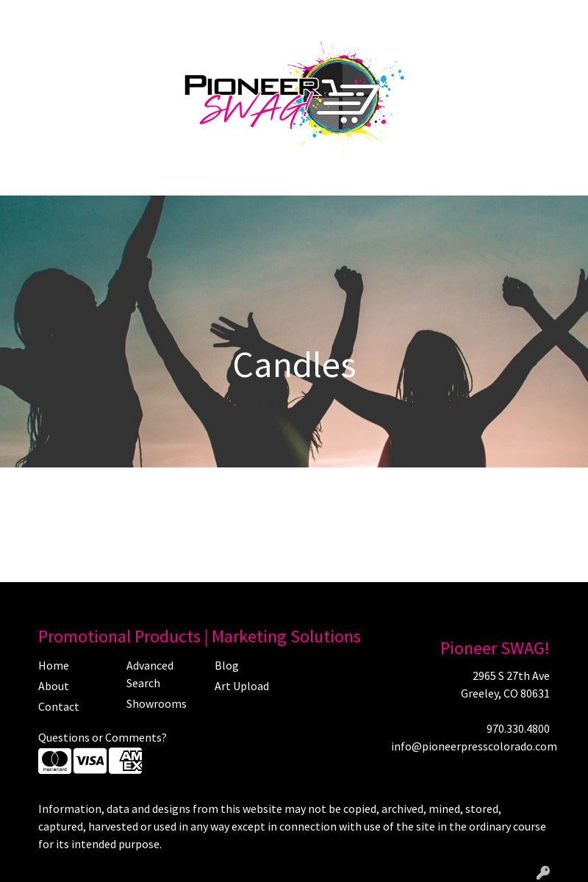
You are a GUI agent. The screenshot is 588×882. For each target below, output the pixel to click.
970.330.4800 (518, 728)
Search (439, 16)
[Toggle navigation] (23, 179)
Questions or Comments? (103, 737)
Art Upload (182, 16)
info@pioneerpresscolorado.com (474, 746)
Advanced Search (150, 674)
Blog (133, 16)
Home (29, 16)
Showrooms (157, 703)
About (71, 16)
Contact (240, 16)
